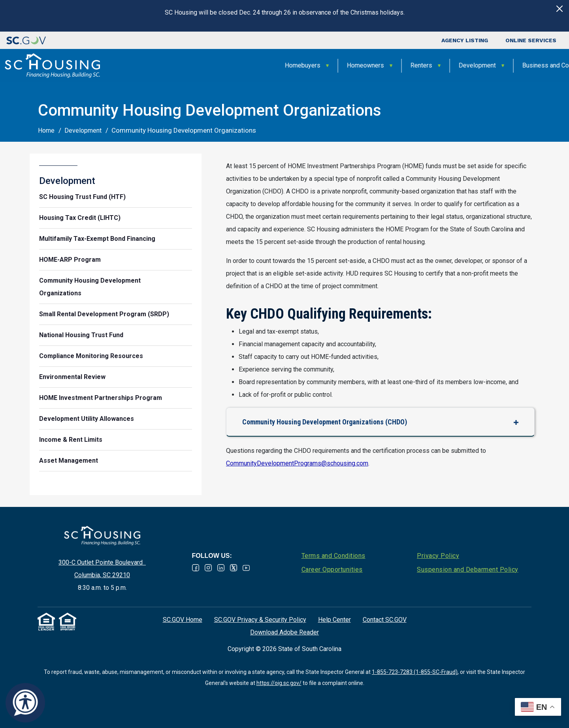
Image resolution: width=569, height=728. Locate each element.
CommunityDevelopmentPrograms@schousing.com (297, 463)
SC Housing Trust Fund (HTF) (82, 197)
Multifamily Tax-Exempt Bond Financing (97, 239)
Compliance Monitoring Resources (91, 356)
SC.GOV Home (183, 620)
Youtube (246, 568)
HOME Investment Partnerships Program (101, 398)
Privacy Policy (438, 556)
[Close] (560, 9)
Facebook (196, 568)
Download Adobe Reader (284, 632)
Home (46, 130)
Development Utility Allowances (87, 419)
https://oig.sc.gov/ (279, 683)
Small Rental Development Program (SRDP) (104, 314)
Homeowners (241, 65)
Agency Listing (465, 40)
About (528, 65)
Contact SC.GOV (385, 620)
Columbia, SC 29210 (102, 575)
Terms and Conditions (333, 556)
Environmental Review (72, 377)
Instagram (208, 568)
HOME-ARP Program (70, 260)
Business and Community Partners (446, 65)
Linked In (221, 568)
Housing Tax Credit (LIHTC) (80, 218)
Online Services (531, 40)
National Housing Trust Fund (81, 335)
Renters (297, 65)
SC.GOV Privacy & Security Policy (260, 620)
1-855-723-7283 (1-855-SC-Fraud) (415, 672)
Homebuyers (179, 65)
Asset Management (69, 461)
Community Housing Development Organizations (90, 287)
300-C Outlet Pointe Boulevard (102, 562)
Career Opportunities (332, 569)
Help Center (334, 620)
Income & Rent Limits (71, 440)
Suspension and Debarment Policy (468, 569)
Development (353, 65)
